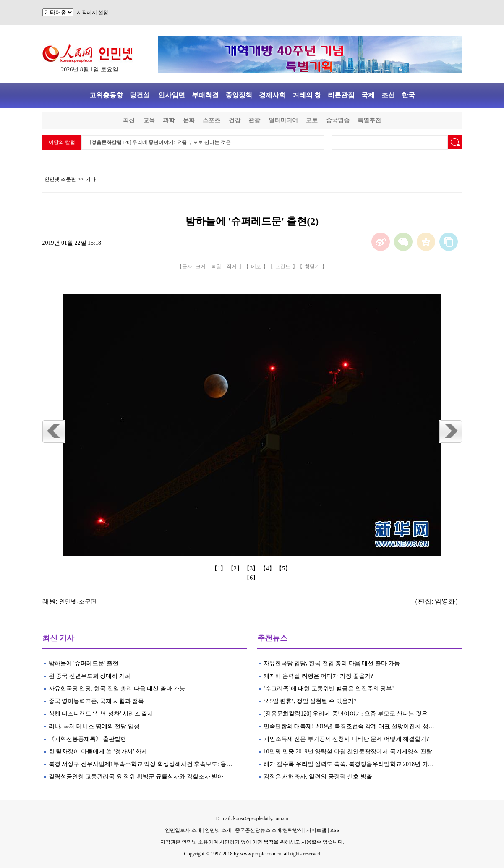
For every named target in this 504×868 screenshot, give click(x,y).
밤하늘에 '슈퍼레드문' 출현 (84, 663)
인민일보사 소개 (183, 830)
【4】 (268, 569)
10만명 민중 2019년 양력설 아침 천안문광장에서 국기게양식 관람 (348, 752)
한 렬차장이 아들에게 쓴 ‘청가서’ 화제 (98, 752)
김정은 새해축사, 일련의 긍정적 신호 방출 (319, 777)
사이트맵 (316, 830)
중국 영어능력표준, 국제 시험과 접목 (97, 701)
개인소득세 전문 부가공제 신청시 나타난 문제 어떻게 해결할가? (346, 739)
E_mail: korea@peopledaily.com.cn (252, 818)
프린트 (283, 267)
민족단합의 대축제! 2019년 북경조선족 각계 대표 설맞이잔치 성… (349, 726)
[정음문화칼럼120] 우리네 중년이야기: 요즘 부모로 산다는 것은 (161, 142)
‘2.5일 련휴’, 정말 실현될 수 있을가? (310, 701)
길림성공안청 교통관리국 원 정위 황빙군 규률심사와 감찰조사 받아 (136, 777)
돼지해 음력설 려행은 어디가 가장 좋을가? (319, 676)
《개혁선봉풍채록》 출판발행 (88, 739)
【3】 (252, 569)
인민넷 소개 (217, 830)
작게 (232, 267)
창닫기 (312, 267)
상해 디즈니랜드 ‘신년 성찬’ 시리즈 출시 (101, 714)
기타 (91, 179)
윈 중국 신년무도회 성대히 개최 (90, 676)
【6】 (252, 578)
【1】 (220, 569)
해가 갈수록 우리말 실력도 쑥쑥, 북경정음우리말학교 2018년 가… (349, 764)
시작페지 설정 (93, 13)
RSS (335, 830)
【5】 (284, 569)
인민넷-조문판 (78, 602)
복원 (216, 267)
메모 (256, 267)
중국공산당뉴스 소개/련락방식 (269, 830)
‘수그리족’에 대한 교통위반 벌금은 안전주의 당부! (329, 689)
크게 (201, 267)
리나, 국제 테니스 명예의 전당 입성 (94, 726)
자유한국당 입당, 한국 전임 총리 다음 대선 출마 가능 (117, 689)
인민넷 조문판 (60, 179)
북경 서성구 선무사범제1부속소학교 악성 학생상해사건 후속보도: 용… (141, 764)
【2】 (236, 569)
